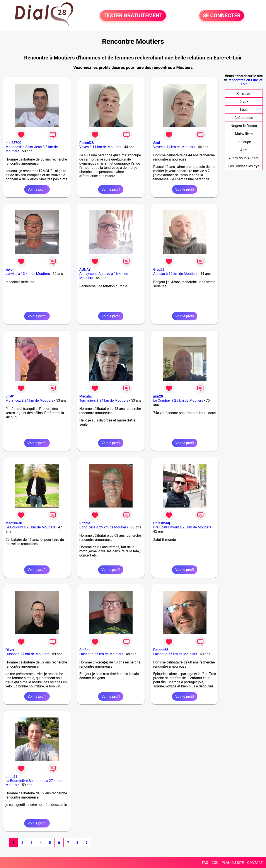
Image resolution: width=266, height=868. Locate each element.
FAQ (205, 863)
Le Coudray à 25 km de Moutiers (178, 400)
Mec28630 (14, 523)
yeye (9, 270)
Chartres (244, 94)
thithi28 (11, 777)
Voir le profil (37, 189)
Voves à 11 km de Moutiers (100, 147)
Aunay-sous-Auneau (244, 158)
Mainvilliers (244, 134)
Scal (157, 143)
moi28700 (13, 143)
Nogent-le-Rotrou (244, 126)
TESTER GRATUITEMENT (133, 16)
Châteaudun (244, 118)
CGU (215, 863)
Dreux (244, 102)
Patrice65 (161, 650)
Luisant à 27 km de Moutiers (27, 654)
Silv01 (10, 396)
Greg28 (159, 270)
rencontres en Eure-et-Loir (246, 82)
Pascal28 (87, 143)
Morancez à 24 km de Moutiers (29, 400)
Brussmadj (162, 523)
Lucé (244, 110)
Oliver (10, 650)
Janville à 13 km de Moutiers (28, 274)
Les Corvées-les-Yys (244, 166)
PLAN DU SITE (233, 863)
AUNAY (85, 270)
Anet (244, 150)
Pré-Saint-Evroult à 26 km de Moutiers (182, 527)
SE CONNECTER (222, 16)
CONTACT (255, 863)
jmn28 (158, 396)
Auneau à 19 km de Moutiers (175, 274)
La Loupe (244, 142)
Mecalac (86, 396)
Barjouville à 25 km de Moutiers (104, 527)
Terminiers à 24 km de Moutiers (104, 400)
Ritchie (85, 523)
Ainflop (85, 650)
